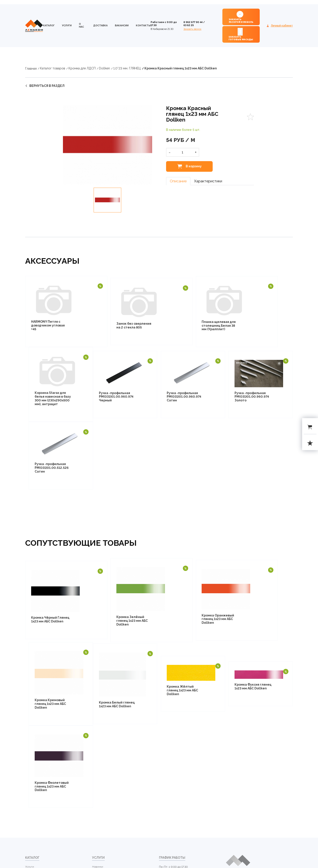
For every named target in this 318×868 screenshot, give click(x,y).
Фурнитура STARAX (37, 841)
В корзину (193, 166)
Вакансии (122, 26)
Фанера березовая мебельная (37, 744)
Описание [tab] (178, 181)
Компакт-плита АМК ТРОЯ (42, 786)
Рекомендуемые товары (107, 735)
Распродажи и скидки (106, 727)
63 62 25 (189, 25)
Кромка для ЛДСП (82, 68)
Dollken (104, 68)
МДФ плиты (33, 793)
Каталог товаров (53, 68)
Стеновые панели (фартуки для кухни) (38, 766)
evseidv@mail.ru (172, 740)
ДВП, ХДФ (31, 735)
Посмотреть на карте (239, 752)
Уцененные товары (104, 742)
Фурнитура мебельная (39, 848)
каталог (49, 26)
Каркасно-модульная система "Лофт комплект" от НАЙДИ (41, 822)
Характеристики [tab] (208, 181)
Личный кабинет (282, 26)
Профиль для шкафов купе (41, 801)
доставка (100, 26)
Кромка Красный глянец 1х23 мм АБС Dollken (181, 68)
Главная (31, 69)
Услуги (67, 26)
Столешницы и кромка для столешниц (39, 755)
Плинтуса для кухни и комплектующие (39, 776)
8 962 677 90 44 (193, 22)
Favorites (250, 117)
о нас (81, 25)
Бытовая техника (36, 833)
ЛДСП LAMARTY (35, 720)
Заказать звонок (192, 29)
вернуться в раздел (47, 86)
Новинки (98, 712)
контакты (143, 26)
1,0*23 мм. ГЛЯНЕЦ (127, 68)
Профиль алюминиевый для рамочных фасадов (40, 810)
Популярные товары (105, 720)
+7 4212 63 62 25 (171, 734)
